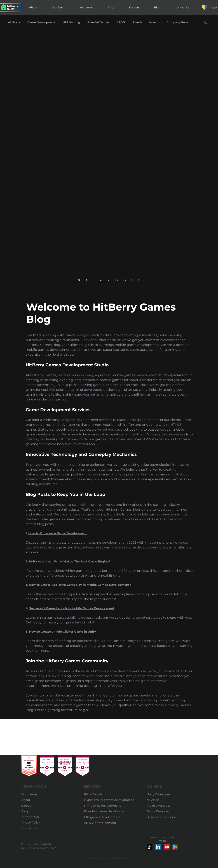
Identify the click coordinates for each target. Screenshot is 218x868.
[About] (27, 800)
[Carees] (30, 806)
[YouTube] (167, 847)
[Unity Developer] (159, 794)
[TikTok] (149, 847)
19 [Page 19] (94, 280)
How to (154, 22)
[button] (206, 23)
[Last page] (139, 280)
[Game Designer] (159, 811)
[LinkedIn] (158, 847)
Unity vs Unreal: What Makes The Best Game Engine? (69, 561)
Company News (178, 22)
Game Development (41, 22)
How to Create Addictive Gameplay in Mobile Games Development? (80, 585)
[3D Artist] (159, 800)
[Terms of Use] (30, 817)
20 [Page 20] (102, 280)
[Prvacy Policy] (31, 823)
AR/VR (121, 22)
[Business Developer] (161, 817)
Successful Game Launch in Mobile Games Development (72, 608)
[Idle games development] (102, 817)
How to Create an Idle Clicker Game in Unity (63, 632)
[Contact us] (30, 828)
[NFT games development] (103, 806)
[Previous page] (86, 280)
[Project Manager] (159, 806)
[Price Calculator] (109, 794)
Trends (137, 22)
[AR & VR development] (102, 823)
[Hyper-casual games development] (109, 800)
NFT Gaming (71, 22)
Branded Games (98, 22)
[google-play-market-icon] (175, 847)
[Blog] (30, 811)
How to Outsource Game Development (58, 533)
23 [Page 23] (124, 280)
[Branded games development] (106, 811)
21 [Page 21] (109, 280)
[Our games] (30, 794)
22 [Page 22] (117, 280)
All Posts (14, 22)
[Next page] (132, 280)
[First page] (79, 280)
